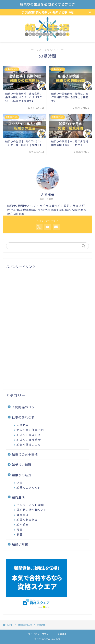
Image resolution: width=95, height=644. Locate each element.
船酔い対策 (20, 544)
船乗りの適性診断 (29, 440)
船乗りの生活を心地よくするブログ (48, 4)
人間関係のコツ (23, 407)
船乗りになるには (29, 435)
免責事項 (62, 634)
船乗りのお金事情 (25, 455)
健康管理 (23, 515)
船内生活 (18, 497)
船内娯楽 (23, 525)
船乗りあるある (27, 520)
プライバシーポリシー (39, 634)
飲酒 (20, 534)
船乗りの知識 (22, 465)
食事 (20, 530)
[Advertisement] (47, 325)
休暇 (20, 483)
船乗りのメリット (29, 488)
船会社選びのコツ (29, 445)
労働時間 (23, 425)
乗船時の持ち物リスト (32, 510)
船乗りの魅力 (22, 475)
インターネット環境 (30, 505)
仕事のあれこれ (23, 417)
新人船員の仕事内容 (30, 430)
